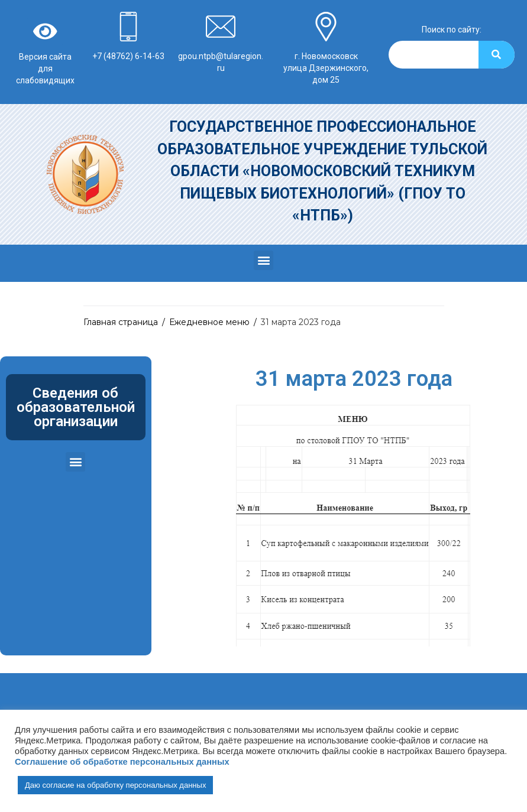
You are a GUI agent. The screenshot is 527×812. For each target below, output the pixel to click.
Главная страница (121, 322)
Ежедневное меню (209, 322)
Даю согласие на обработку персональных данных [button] (115, 785)
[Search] (497, 55)
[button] (263, 260)
